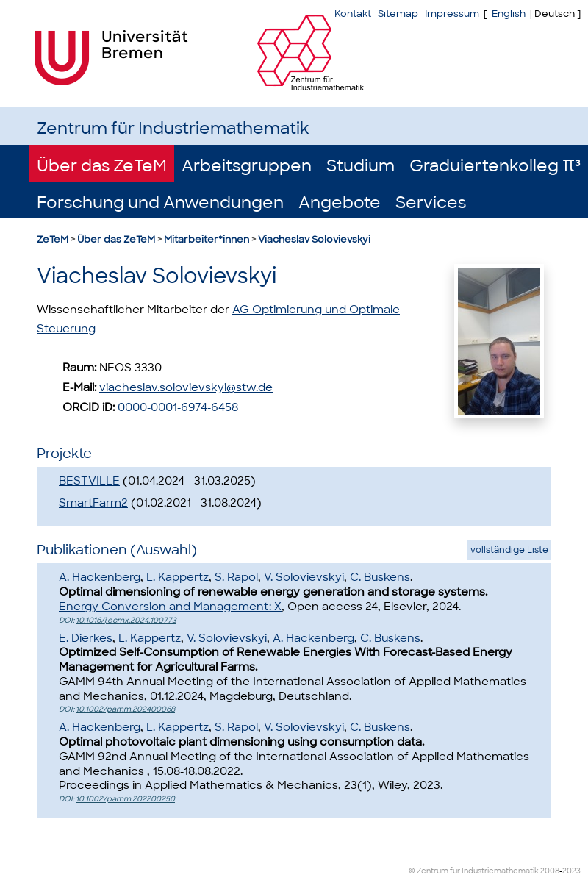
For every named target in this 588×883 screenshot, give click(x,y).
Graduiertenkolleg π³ (495, 166)
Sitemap (398, 14)
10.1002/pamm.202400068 (125, 709)
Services (431, 203)
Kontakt (353, 14)
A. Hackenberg (100, 577)
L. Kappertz (178, 577)
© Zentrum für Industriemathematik (474, 871)
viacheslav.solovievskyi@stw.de (186, 387)
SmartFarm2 (93, 503)
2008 (550, 871)
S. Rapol (236, 577)
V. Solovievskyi (304, 577)
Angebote (340, 203)
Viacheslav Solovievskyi (314, 239)
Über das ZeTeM (102, 166)
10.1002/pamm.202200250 (125, 799)
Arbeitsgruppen (247, 166)
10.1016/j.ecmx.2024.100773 (126, 620)
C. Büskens (380, 577)
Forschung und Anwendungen (160, 203)
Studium (361, 166)
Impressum (452, 14)
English (509, 14)
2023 (571, 871)
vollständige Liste (509, 550)
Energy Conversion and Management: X (170, 607)
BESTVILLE (89, 481)
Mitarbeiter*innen (207, 239)
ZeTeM (53, 239)
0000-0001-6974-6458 (178, 407)
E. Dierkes (86, 638)
